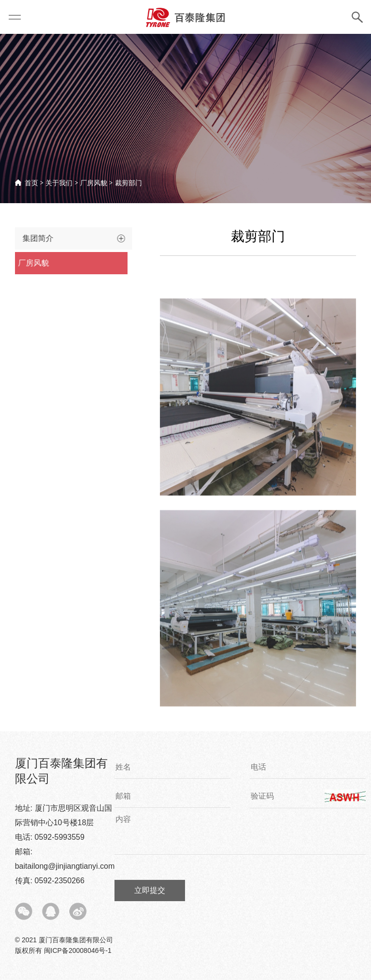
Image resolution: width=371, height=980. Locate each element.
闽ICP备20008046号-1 (78, 950)
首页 (31, 183)
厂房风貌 (94, 183)
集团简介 (32, 238)
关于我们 (59, 183)
